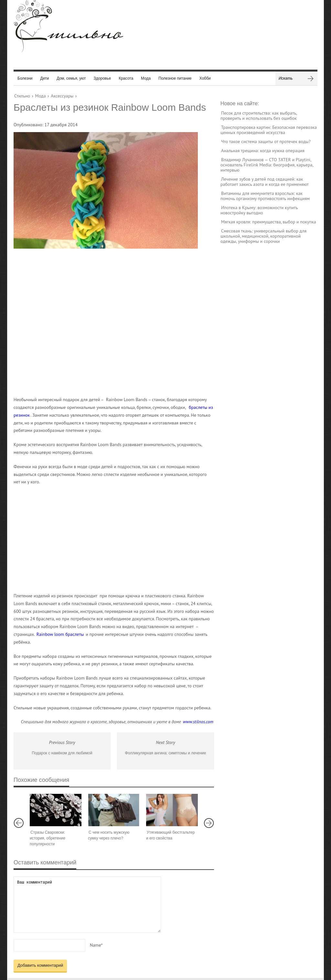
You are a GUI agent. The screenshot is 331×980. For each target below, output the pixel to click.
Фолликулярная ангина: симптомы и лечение (166, 753)
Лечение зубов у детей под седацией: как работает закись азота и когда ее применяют (265, 182)
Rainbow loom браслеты (60, 634)
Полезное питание (175, 78)
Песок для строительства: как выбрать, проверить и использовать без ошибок (259, 116)
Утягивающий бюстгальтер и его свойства (170, 835)
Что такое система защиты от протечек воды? (266, 141)
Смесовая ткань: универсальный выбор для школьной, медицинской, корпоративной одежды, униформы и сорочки (263, 236)
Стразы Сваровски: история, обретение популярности (48, 838)
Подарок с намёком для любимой (62, 753)
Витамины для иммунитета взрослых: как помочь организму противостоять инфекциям (265, 196)
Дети (45, 78)
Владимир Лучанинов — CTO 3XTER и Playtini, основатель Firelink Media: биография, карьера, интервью (267, 165)
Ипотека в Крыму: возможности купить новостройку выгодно (259, 210)
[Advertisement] (107, 322)
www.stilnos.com (198, 722)
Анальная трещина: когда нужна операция (263, 151)
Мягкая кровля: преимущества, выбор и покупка (269, 222)
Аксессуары (62, 96)
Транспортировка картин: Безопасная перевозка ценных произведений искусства (269, 130)
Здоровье (102, 78)
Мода (146, 78)
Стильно (22, 96)
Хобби (205, 78)
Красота (126, 78)
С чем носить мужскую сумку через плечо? (109, 835)
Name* (96, 945)
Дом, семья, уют (71, 78)
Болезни (25, 78)
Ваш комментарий (87, 904)
